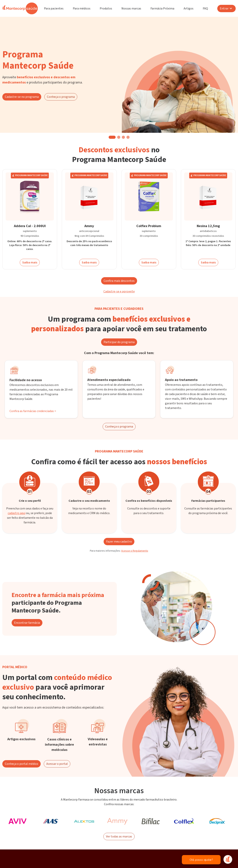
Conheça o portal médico (21, 764)
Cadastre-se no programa (22, 97)
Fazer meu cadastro (119, 542)
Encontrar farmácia (27, 623)
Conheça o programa (61, 97)
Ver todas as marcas (119, 836)
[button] (112, 137)
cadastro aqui (17, 513)
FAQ (205, 9)
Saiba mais (30, 262)
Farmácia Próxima (162, 9)
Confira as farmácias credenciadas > (33, 411)
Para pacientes (54, 9)
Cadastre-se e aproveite (119, 291)
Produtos (106, 9)
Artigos (189, 9)
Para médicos (82, 9)
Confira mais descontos (119, 281)
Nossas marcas (131, 9)
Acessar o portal (57, 764)
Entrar (226, 9)
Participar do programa (119, 342)
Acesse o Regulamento (135, 551)
